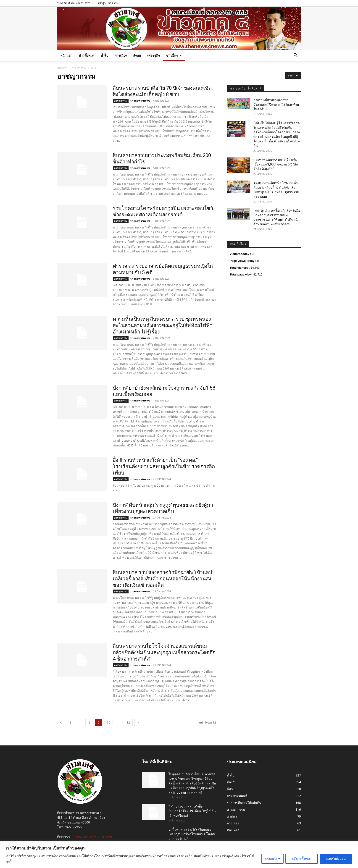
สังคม (137, 55)
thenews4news (140, 101)
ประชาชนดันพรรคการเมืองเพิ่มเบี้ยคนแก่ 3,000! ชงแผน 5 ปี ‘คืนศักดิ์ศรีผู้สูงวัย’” (276, 164)
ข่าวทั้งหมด (86, 55)
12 (128, 722)
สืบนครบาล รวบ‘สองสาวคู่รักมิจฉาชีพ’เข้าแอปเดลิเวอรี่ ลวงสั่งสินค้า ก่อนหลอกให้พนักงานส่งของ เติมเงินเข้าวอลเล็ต (162, 579)
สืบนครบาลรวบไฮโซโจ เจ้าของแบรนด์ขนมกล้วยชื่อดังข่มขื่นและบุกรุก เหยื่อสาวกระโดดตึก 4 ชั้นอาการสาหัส (164, 652)
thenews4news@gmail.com (92, 837)
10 (108, 722)
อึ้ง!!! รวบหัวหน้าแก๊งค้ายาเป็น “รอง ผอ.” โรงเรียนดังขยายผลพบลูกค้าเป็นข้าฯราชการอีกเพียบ (164, 466)
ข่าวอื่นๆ (174, 55)
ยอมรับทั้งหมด (336, 859)
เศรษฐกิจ (154, 55)
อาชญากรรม (79, 68)
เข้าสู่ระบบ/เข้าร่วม (109, 3)
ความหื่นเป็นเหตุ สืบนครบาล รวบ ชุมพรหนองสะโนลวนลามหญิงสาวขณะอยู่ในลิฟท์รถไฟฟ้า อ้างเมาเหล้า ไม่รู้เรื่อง (163, 325)
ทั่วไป (104, 55)
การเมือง (121, 55)
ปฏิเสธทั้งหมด (302, 859)
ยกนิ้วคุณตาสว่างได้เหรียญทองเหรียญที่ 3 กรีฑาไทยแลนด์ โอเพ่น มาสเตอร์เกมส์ (192, 834)
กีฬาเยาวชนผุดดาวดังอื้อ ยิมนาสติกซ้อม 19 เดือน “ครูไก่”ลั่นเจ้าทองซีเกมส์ (192, 811)
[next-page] (138, 722)
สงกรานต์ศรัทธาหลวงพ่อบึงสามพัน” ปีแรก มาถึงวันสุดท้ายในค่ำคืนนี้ (276, 105)
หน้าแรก (66, 55)
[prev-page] (61, 722)
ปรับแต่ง (271, 859)
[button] (295, 56)
